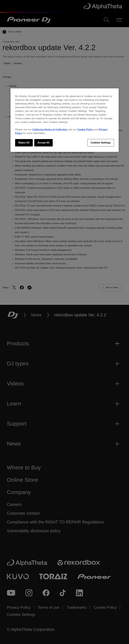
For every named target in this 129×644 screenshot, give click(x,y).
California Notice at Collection (50, 130)
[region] (65, 120)
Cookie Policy (85, 130)
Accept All (44, 143)
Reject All (24, 143)
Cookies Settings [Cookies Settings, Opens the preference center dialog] (101, 143)
